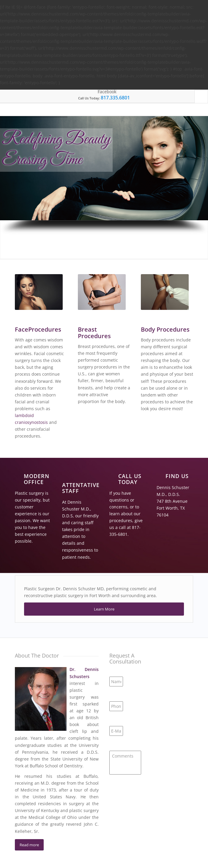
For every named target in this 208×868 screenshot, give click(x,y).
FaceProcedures (38, 329)
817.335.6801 (115, 98)
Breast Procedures (94, 333)
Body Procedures (165, 329)
